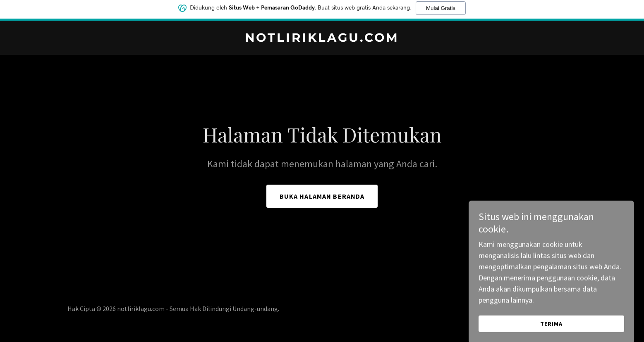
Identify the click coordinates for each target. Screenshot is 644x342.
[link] (322, 39)
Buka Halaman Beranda (322, 196)
